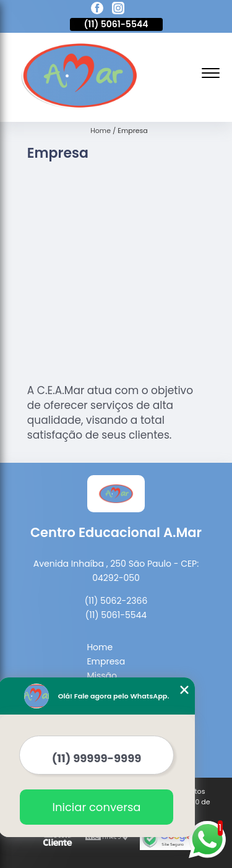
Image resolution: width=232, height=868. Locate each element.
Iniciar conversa (97, 807)
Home (100, 647)
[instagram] (118, 10)
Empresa (106, 661)
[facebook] (97, 10)
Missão (102, 676)
